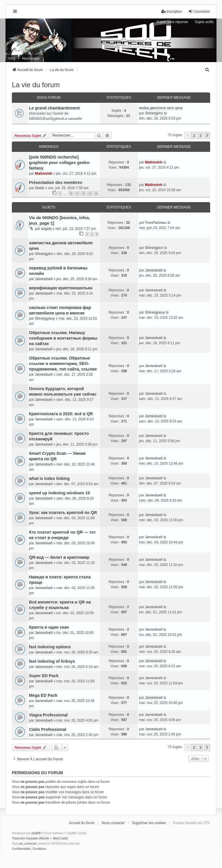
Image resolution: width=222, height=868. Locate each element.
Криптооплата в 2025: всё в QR (61, 414)
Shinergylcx (154, 113)
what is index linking (49, 478)
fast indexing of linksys (52, 661)
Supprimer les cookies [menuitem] (149, 823)
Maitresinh (44, 174)
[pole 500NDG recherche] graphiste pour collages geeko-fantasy (60, 163)
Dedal (39, 188)
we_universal (27, 844)
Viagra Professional (48, 715)
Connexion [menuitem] (199, 11)
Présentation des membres (55, 182)
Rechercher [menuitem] (31, 59)
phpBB (36, 833)
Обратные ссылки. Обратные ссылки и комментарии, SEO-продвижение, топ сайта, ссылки (63, 364)
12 (83, 193)
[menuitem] (208, 70)
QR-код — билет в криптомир (59, 557)
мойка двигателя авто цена (161, 108)
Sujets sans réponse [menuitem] (172, 22)
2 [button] (194, 135)
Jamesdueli (44, 279)
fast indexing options (50, 647)
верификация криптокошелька (61, 288)
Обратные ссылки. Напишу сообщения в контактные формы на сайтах (63, 338)
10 (71, 193)
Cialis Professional (48, 729)
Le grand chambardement (54, 108)
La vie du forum (36, 85)
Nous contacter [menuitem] (113, 823)
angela (46, 229)
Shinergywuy (45, 318)
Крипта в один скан (49, 627)
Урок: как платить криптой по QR (63, 513)
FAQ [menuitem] (12, 59)
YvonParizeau (156, 223)
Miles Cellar (60, 838)
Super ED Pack (44, 676)
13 (90, 193)
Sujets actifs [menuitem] (204, 22)
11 (77, 193)
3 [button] (200, 135)
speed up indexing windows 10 (59, 493)
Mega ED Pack (43, 695)
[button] (207, 135)
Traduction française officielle (30, 838)
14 (96, 193)
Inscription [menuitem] (172, 11)
